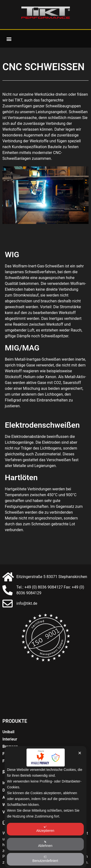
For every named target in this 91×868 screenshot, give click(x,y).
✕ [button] (80, 753)
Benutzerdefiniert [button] (45, 859)
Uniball (8, 732)
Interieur (10, 739)
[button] (9, 39)
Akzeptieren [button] (45, 829)
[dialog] (46, 807)
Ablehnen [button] (45, 844)
